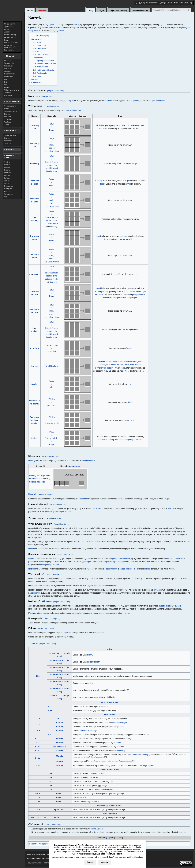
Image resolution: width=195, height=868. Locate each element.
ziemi (124, 236)
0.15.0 (38, 802)
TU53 (32, 817)
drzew (124, 362)
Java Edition (109, 715)
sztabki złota (51, 165)
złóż (127, 125)
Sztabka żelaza (52, 345)
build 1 (59, 798)
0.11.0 (38, 798)
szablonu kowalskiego (140, 755)
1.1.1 (50, 707)
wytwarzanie (116, 743)
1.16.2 (38, 751)
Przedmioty (102, 838)
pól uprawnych (138, 295)
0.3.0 (50, 778)
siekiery (34, 220)
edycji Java (33, 31)
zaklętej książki (165, 606)
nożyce (102, 774)
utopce (152, 101)
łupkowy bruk (53, 151)
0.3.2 (50, 782)
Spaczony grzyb (52, 423)
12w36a (59, 731)
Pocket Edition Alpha (109, 770)
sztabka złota (51, 276)
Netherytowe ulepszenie (40, 476)
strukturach (98, 509)
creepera (88, 562)
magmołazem (130, 420)
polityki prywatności (85, 847)
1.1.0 (38, 810)
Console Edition (109, 814)
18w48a (59, 743)
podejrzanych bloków (121, 559)
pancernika (33, 562)
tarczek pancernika (175, 559)
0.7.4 (50, 790)
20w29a (59, 751)
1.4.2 (38, 731)
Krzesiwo (34, 348)
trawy (126, 365)
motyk (104, 786)
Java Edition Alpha (109, 703)
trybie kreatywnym (119, 723)
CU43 (38, 817)
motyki (34, 331)
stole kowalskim (88, 461)
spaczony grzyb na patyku (125, 562)
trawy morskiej (136, 365)
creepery (100, 790)
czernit (52, 148)
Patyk (52, 444)
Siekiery (99, 181)
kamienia (103, 129)
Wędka (34, 384)
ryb (129, 384)
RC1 (59, 719)
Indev (109, 649)
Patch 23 (58, 817)
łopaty (37, 274)
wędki (83, 707)
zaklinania (46, 601)
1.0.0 (38, 719)
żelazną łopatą (133, 101)
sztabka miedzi (52, 279)
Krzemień (52, 351)
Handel (32, 494)
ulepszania (75, 466)
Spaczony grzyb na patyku (34, 420)
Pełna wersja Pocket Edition (109, 806)
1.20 (38, 766)
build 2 (59, 794)
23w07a (59, 762)
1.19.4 (38, 758)
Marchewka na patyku (103, 562)
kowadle (177, 606)
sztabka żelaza (51, 273)
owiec (144, 371)
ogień (130, 348)
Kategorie (33, 844)
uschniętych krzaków (107, 365)
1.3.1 (38, 725)
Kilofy (98, 125)
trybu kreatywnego (180, 28)
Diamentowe (35, 479)
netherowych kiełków (104, 368)
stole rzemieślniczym (72, 110)
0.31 (38, 676)
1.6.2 (50, 735)
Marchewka (52, 405)
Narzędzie (43, 844)
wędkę (83, 798)
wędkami (161, 101)
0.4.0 (50, 786)
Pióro (52, 432)
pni (129, 181)
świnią (130, 402)
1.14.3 (38, 747)
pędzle (83, 762)
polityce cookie (133, 849)
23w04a (59, 756)
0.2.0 (50, 774)
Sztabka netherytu (37, 482)
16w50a (59, 739)
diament (53, 282)
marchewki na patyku (89, 731)
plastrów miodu (111, 569)
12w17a (59, 723)
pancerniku (36, 593)
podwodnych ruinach (62, 512)
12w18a (59, 727)
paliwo (68, 633)
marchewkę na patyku (89, 802)
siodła (148, 569)
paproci (120, 365)
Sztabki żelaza (51, 162)
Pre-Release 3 (59, 747)
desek (102, 184)
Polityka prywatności (34, 863)
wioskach (172, 509)
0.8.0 (38, 794)
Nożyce (34, 366)
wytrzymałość (58, 31)
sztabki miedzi (52, 168)
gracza (76, 24)
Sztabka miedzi (52, 438)
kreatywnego (120, 751)
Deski (52, 130)
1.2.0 (50, 711)
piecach (121, 727)
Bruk (51, 145)
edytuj (120, 838)
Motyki (99, 288)
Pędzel (34, 438)
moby (69, 101)
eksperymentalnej (79, 757)
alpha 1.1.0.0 (59, 810)
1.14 (38, 743)
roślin (123, 368)
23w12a (59, 766)
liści (123, 291)
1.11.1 (38, 739)
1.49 (44, 817)
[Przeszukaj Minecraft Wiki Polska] (171, 10)
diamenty (53, 171)
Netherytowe (34, 461)
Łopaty (99, 236)
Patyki (52, 124)
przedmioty (55, 24)
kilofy (37, 164)
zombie (110, 101)
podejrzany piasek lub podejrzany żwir (125, 440)
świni (156, 590)
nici (52, 387)
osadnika (84, 499)
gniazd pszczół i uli (127, 569)
